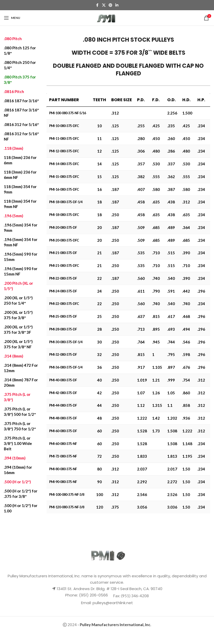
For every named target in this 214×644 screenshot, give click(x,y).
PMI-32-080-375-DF (63, 354)
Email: (87, 603)
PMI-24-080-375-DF (63, 291)
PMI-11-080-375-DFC (64, 139)
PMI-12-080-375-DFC (64, 151)
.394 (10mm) (15, 458)
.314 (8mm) (14, 356)
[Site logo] (107, 17)
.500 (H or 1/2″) (17, 482)
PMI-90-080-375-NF (63, 482)
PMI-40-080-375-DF (63, 380)
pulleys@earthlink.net (113, 603)
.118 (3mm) (14, 148)
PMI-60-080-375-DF (63, 431)
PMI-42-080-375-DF (63, 393)
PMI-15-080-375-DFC (64, 177)
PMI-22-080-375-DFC (64, 304)
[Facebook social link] (97, 5)
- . (114, 625)
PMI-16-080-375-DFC (64, 189)
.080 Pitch (13, 39)
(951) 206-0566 (93, 595)
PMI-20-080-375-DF (63, 227)
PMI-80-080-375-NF (63, 469)
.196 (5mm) (14, 216)
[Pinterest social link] (110, 5)
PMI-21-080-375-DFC (64, 266)
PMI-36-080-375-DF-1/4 (66, 367)
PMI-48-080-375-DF (63, 418)
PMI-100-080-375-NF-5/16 (67, 113)
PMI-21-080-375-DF (63, 253)
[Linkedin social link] (117, 5)
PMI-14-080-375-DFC (64, 164)
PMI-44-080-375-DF (63, 405)
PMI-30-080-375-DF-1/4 (66, 342)
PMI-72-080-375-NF (63, 456)
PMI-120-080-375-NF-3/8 (67, 507)
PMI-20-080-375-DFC (64, 240)
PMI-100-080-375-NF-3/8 (67, 494)
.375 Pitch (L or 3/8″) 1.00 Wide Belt (18, 443)
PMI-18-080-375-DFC (64, 215)
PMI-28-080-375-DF (63, 329)
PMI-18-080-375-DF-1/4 (66, 202)
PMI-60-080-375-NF (63, 444)
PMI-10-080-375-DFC (64, 126)
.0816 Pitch (14, 91)
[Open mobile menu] (12, 18)
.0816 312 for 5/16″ (21, 124)
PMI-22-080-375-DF (63, 278)
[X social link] (104, 5)
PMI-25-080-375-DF (63, 316)
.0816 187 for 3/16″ (21, 101)
